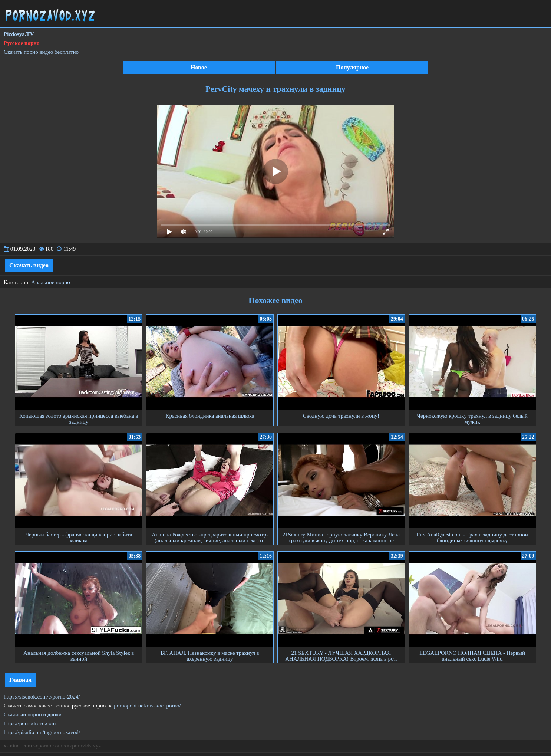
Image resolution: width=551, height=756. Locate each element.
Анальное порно (51, 282)
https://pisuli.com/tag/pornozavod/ (42, 732)
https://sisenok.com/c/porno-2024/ (42, 697)
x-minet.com (18, 746)
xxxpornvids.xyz (82, 746)
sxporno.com (48, 746)
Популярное (352, 67)
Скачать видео (29, 265)
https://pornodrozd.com (30, 723)
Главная (20, 680)
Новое (199, 67)
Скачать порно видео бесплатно (41, 52)
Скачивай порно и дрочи (33, 714)
